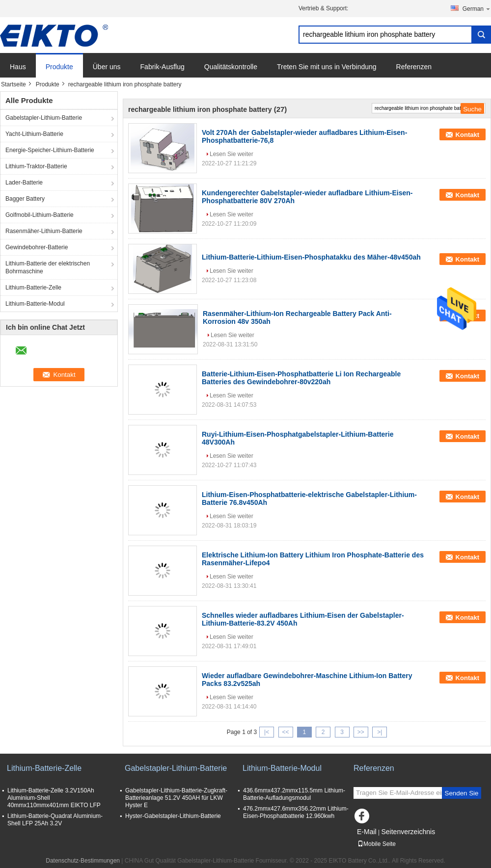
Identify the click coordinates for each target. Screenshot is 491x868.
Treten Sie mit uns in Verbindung (327, 67)
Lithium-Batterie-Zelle (33, 288)
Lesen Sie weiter (232, 154)
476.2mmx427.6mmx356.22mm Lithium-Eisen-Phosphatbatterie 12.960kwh (296, 812)
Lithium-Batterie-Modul (35, 304)
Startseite (14, 84)
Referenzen (414, 67)
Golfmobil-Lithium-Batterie (40, 215)
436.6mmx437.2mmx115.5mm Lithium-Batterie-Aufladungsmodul (294, 794)
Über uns (107, 67)
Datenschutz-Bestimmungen (83, 861)
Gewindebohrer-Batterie (37, 247)
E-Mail (367, 832)
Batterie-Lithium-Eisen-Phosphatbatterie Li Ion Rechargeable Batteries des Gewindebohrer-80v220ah (301, 378)
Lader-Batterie (24, 183)
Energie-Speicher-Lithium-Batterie (50, 150)
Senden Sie (462, 793)
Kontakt (467, 135)
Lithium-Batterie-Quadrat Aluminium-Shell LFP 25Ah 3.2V (55, 820)
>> (361, 732)
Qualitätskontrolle (231, 67)
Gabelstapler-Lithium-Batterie (44, 118)
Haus (18, 67)
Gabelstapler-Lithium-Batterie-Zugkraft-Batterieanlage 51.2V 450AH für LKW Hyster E (176, 798)
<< (285, 732)
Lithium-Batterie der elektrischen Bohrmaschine (48, 267)
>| (380, 732)
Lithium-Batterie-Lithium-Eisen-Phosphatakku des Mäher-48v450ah (311, 257)
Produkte (59, 67)
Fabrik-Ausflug (163, 67)
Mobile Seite (377, 844)
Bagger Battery (25, 199)
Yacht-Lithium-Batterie (34, 134)
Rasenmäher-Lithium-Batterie (44, 231)
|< (267, 732)
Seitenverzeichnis (408, 832)
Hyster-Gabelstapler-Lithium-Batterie (173, 816)
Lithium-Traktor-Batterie (36, 166)
